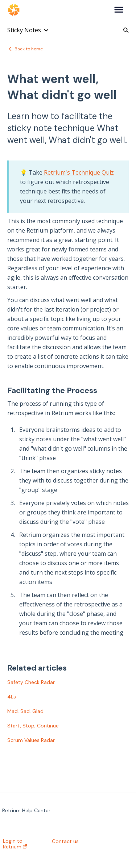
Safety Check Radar (31, 682)
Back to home (29, 49)
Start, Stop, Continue (33, 726)
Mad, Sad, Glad (25, 711)
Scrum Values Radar (31, 740)
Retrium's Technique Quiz (78, 172)
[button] (119, 10)
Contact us (65, 841)
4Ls (12, 697)
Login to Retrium (15, 844)
